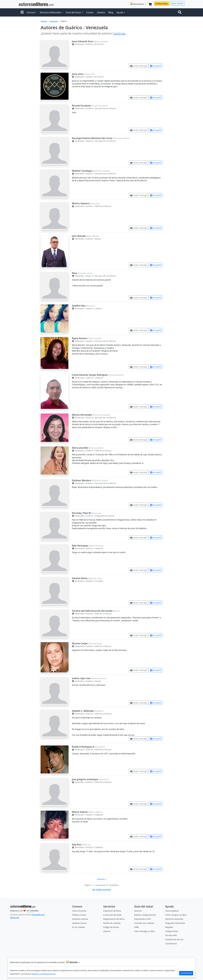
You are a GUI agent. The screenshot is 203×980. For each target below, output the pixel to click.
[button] (22, 12)
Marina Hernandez (82, 415)
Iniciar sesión (177, 3)
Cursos (90, 12)
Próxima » (102, 879)
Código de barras (111, 927)
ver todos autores (101, 889)
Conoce (31, 12)
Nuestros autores (80, 919)
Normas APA (171, 935)
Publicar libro (162, 3)
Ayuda (120, 12)
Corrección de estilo (112, 915)
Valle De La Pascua (103, 614)
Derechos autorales (174, 919)
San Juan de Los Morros (105, 108)
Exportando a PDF (143, 919)
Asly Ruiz (77, 845)
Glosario (138, 911)
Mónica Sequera (81, 203)
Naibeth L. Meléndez (83, 711)
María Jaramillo (80, 448)
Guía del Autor (73, 12)
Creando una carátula (144, 923)
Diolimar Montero (81, 480)
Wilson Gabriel (80, 812)
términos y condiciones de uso (43, 974)
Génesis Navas (80, 578)
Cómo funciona (79, 911)
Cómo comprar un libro (176, 915)
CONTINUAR (186, 973)
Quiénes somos (79, 923)
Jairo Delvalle (79, 236)
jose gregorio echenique (85, 779)
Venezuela (54, 21)
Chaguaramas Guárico (105, 516)
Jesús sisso (78, 74)
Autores (44, 21)
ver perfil (156, 66)
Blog (111, 12)
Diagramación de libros (114, 919)
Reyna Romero (80, 338)
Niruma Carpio (80, 643)
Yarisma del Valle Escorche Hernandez (92, 611)
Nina (74, 273)
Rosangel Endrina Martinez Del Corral (92, 138)
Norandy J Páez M (81, 513)
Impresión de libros (112, 911)
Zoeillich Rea (79, 306)
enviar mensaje (139, 66)
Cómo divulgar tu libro (145, 931)
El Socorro (99, 44)
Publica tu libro (79, 915)
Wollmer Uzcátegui (82, 171)
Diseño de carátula (112, 923)
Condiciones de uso (174, 939)
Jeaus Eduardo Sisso (83, 41)
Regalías (169, 927)
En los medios (79, 927)
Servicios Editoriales (50, 12)
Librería (101, 12)
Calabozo (99, 378)
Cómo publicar (172, 911)
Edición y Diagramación (145, 915)
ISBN (136, 927)
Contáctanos (171, 944)
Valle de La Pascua (103, 206)
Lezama (98, 308)
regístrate (119, 33)
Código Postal (172, 931)
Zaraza (98, 239)
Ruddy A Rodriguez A (83, 747)
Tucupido (99, 581)
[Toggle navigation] (180, 12)
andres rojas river (81, 678)
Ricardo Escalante (81, 106)
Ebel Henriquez (80, 546)
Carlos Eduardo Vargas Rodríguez (90, 375)
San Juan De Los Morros (105, 483)
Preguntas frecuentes (175, 923)
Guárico (89, 44)
